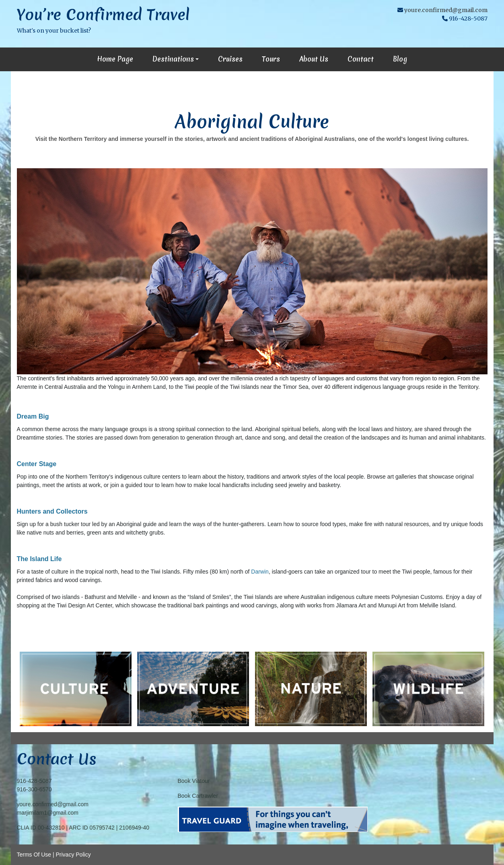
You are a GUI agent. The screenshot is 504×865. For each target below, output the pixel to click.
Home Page (115, 59)
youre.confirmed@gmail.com (446, 10)
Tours (271, 59)
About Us (314, 59)
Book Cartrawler (198, 796)
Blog (400, 59)
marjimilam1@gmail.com (48, 813)
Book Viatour (194, 781)
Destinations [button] (173, 59)
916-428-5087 (34, 781)
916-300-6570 (34, 789)
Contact (361, 59)
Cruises (230, 59)
